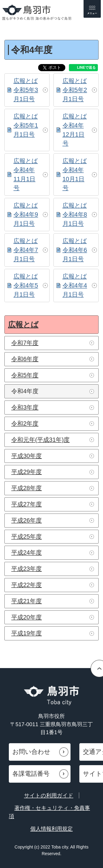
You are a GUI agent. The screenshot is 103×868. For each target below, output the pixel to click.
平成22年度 (27, 585)
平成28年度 (27, 488)
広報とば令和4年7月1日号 (26, 250)
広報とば (23, 325)
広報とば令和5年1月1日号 (26, 125)
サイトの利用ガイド (49, 795)
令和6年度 (25, 359)
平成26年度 (27, 520)
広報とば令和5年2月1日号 (75, 90)
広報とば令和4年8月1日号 (75, 214)
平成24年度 (27, 552)
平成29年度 (27, 472)
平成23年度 (27, 569)
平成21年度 (27, 601)
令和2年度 (25, 423)
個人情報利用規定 (51, 829)
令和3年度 (25, 407)
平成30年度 (27, 456)
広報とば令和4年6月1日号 (75, 250)
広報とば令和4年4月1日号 (75, 285)
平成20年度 (27, 617)
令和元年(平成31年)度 (40, 440)
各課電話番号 (31, 774)
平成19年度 (27, 633)
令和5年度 (25, 375)
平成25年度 (27, 537)
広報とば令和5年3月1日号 (26, 90)
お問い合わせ (31, 752)
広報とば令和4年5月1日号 (26, 285)
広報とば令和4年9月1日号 (26, 214)
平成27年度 (27, 504)
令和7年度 (25, 343)
